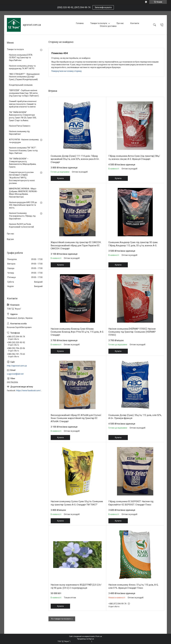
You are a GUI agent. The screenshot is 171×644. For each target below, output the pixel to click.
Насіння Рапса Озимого (20, 126)
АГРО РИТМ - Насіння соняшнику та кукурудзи (24, 141)
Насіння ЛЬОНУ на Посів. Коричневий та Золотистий (21, 225)
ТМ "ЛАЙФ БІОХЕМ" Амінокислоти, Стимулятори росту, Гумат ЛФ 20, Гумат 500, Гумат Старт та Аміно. (23, 116)
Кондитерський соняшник (21, 85)
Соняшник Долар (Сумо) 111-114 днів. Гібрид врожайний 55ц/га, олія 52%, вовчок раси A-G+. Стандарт (75, 159)
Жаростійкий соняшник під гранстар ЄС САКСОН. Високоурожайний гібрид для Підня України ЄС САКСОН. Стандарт (76, 245)
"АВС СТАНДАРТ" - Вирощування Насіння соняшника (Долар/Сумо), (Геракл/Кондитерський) (24, 77)
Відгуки (10, 239)
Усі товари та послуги (61, 619)
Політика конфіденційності (103, 641)
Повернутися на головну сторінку (67, 71)
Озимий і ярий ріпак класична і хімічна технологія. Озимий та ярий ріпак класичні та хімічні (23, 104)
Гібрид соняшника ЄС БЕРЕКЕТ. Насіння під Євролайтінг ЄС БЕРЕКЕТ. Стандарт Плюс (131, 503)
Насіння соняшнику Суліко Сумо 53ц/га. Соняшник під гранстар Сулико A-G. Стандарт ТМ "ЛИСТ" (77, 503)
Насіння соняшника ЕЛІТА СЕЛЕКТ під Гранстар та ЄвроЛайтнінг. (21, 58)
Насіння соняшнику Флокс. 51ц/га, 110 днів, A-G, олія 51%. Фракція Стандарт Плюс (133, 586)
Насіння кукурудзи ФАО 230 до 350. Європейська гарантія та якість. (23, 205)
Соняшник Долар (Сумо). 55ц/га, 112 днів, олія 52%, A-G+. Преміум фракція (135, 417)
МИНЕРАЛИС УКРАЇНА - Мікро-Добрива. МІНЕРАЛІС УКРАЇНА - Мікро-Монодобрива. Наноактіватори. (23, 193)
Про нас (120, 23)
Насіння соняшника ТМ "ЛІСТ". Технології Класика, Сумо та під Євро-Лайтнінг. (23, 150)
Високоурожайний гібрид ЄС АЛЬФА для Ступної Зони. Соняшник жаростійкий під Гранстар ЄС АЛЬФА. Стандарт (76, 418)
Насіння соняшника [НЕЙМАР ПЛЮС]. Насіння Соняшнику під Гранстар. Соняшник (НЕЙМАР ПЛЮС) (132, 332)
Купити (60, 178)
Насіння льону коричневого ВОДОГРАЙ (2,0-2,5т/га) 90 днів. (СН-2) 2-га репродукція (76, 586)
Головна (80, 23)
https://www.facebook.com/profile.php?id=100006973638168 (30, 391)
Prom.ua (99, 636)
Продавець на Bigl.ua (85, 639)
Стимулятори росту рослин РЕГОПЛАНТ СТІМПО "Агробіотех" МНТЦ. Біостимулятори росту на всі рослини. (22, 178)
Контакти (135, 23)
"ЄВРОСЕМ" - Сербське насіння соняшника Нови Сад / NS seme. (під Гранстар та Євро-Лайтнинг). (24, 93)
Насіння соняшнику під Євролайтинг (19, 133)
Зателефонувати (103, 7)
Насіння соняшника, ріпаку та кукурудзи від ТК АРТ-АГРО (22, 67)
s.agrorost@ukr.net (15, 374)
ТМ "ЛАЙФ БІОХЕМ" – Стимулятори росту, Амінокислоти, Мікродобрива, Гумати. (23, 163)
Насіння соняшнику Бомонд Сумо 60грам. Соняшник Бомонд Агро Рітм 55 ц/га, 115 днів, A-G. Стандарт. (77, 332)
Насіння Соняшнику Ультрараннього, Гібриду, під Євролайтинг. (22, 216)
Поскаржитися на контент (81, 641)
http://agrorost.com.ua (17, 366)
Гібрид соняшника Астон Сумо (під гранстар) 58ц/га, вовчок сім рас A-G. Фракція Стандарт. (134, 158)
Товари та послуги (99, 23)
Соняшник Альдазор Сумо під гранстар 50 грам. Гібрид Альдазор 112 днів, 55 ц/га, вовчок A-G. (133, 244)
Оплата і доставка (108, 26)
